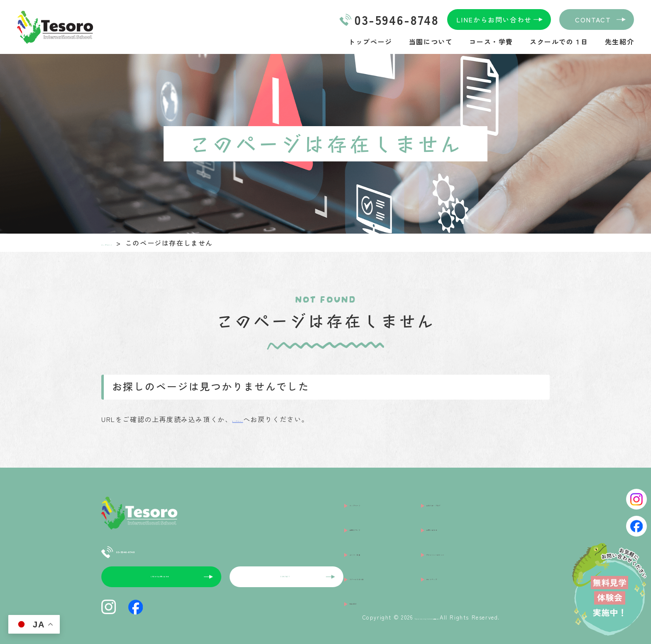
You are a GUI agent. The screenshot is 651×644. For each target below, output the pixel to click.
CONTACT (593, 20)
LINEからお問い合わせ (494, 20)
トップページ (370, 41)
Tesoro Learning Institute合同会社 (390, 611)
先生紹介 (619, 41)
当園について (431, 41)
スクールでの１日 (559, 41)
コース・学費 (491, 41)
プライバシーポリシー (463, 526)
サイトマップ (448, 539)
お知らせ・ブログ (456, 500)
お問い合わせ (448, 513)
